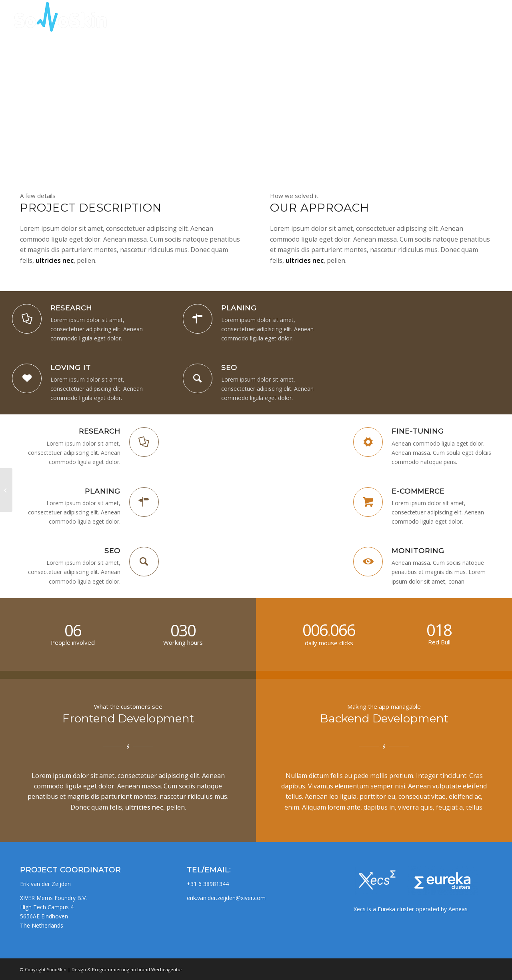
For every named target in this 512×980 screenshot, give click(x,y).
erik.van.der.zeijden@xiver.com (226, 898)
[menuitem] (356, 18)
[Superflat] (6, 490)
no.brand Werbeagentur (156, 969)
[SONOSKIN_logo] (59, 18)
